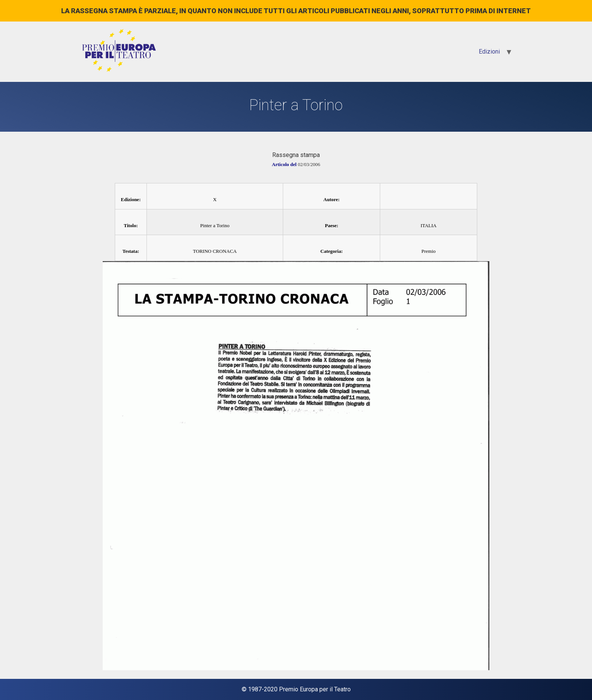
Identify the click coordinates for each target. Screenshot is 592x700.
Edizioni (489, 52)
